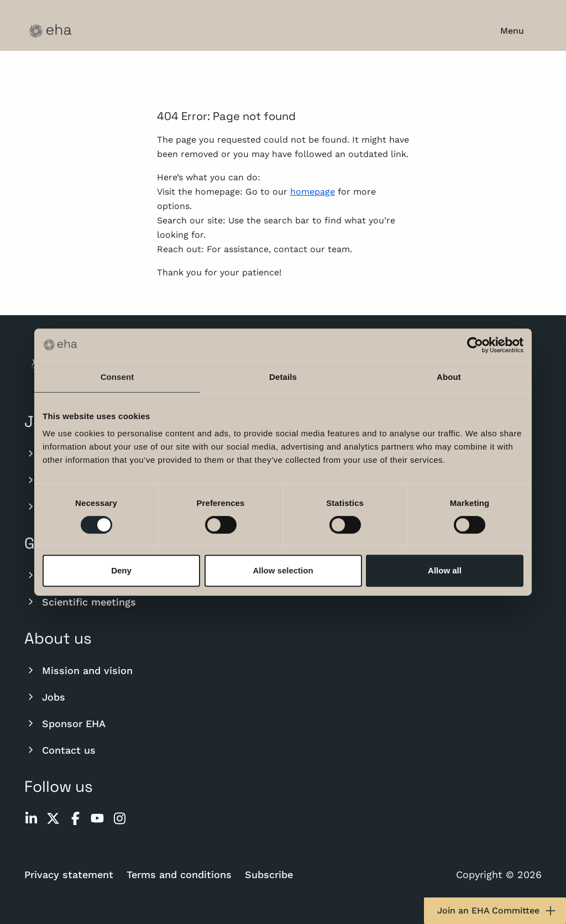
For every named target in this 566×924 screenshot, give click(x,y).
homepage (313, 192)
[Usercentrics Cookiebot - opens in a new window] (475, 345)
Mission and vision (78, 670)
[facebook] (75, 818)
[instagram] (119, 818)
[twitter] (53, 818)
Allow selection (283, 570)
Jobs (45, 697)
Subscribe (269, 875)
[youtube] (97, 818)
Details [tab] (283, 377)
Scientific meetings (80, 602)
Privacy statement (69, 875)
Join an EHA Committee (497, 911)
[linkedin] (31, 818)
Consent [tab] (117, 377)
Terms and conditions (179, 875)
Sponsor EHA (65, 723)
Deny (121, 570)
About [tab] (449, 377)
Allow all (445, 570)
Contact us (60, 750)
